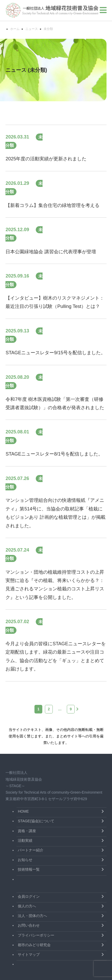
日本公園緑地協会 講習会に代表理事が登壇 (51, 252)
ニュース (32, 29)
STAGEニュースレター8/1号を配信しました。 (54, 454)
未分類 (48, 29)
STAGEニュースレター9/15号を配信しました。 (55, 353)
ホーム (15, 29)
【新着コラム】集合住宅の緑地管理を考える (52, 205)
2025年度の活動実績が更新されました (46, 159)
